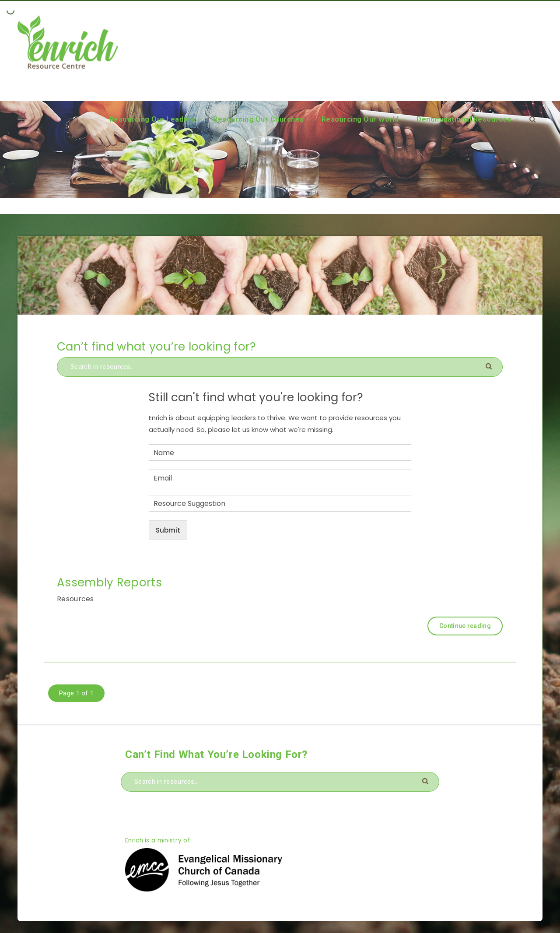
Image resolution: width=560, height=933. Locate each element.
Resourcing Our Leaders (152, 119)
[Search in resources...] (280, 367)
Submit (168, 530)
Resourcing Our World (360, 119)
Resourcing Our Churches (259, 119)
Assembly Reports (109, 582)
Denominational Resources (464, 119)
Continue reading (465, 626)
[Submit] (490, 366)
